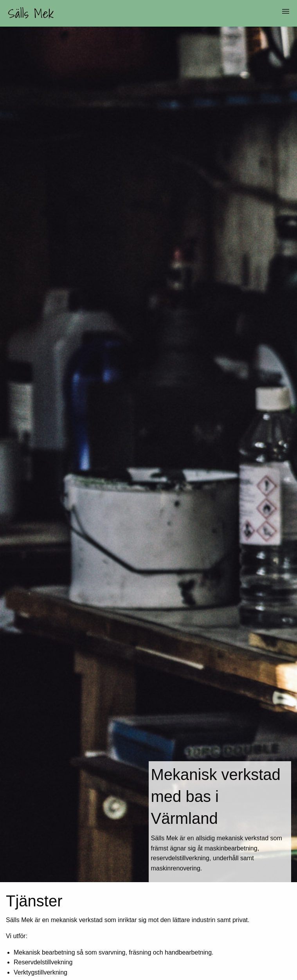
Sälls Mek (31, 13)
